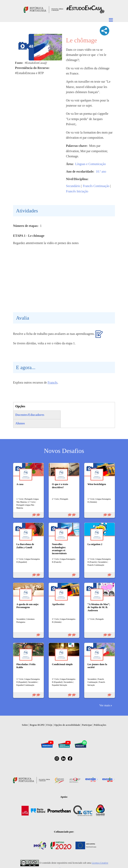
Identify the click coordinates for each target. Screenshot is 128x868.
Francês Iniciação (77, 191)
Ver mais (105, 705)
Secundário (73, 186)
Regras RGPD (37, 725)
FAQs (49, 725)
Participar (87, 725)
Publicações (100, 725)
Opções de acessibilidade (67, 725)
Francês (53, 382)
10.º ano (101, 171)
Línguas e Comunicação (91, 164)
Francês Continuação (96, 186)
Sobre (25, 725)
